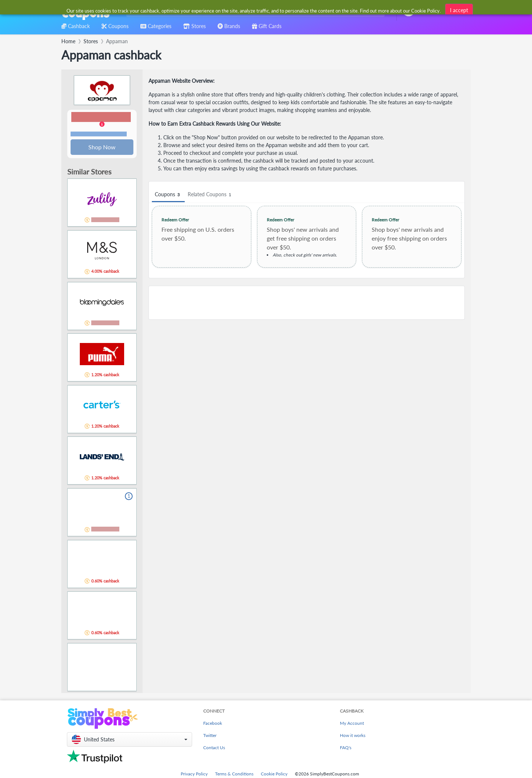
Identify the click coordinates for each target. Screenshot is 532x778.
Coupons (168, 195)
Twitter (210, 736)
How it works (353, 736)
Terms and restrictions (99, 134)
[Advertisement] (307, 303)
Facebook (213, 724)
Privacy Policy (194, 774)
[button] (102, 125)
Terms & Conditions (234, 774)
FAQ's (346, 748)
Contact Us (214, 748)
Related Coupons (210, 195)
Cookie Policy (274, 774)
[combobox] (254, 11)
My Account (352, 724)
